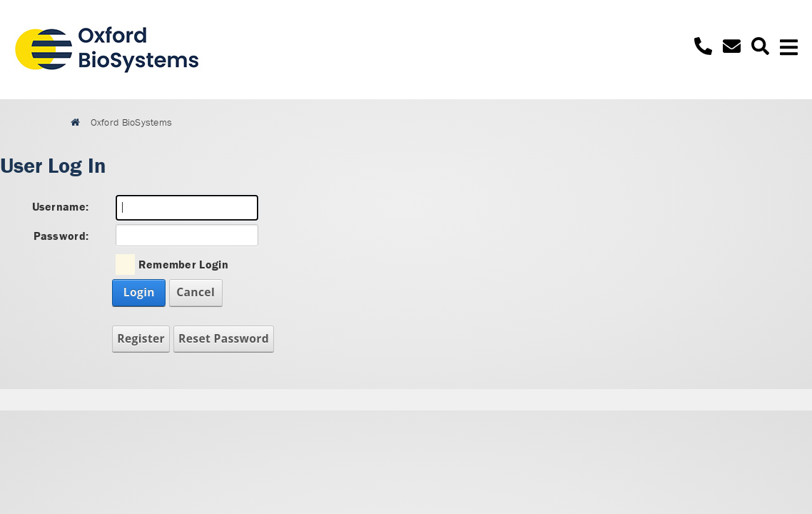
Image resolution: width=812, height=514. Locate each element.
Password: (61, 236)
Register (141, 338)
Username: (61, 206)
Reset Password (224, 338)
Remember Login (183, 264)
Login (139, 292)
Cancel (196, 292)
